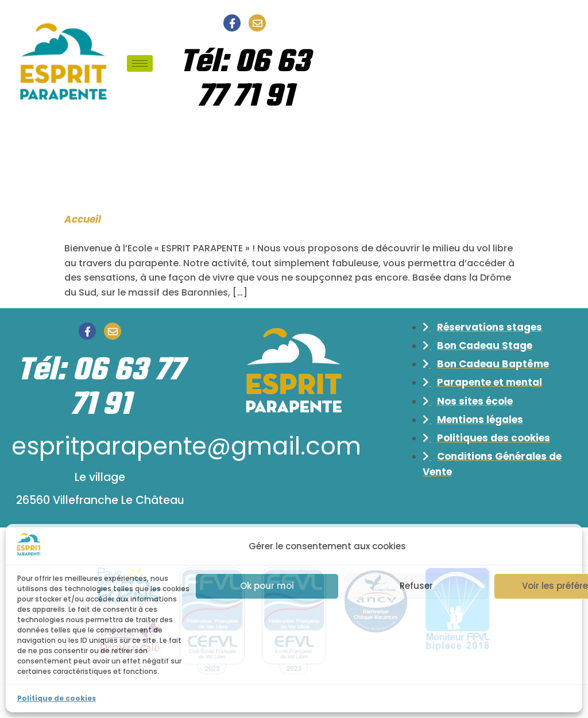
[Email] (257, 23)
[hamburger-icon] (140, 63)
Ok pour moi (267, 586)
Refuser (416, 586)
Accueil (83, 219)
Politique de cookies (57, 698)
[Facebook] (232, 23)
